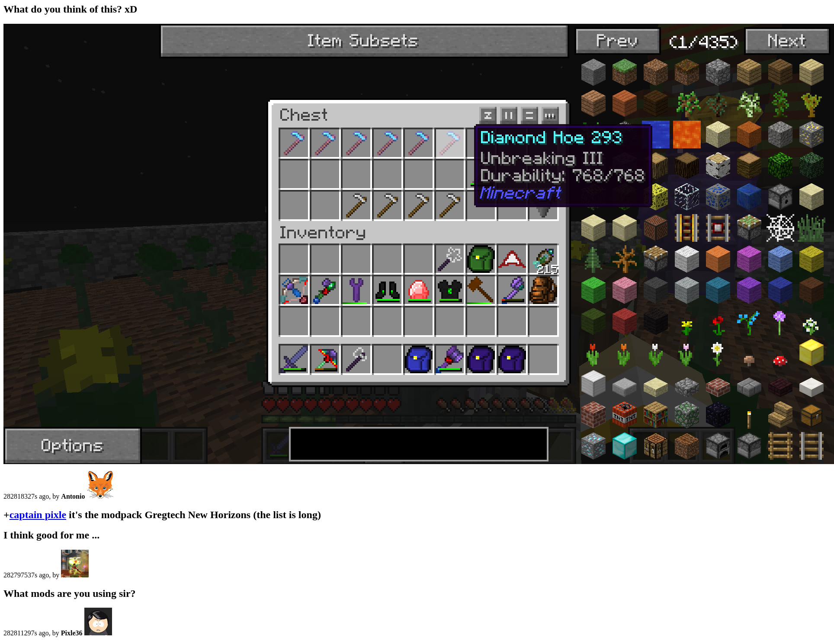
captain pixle (38, 515)
